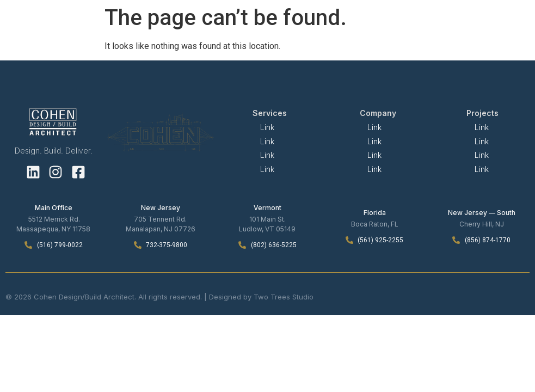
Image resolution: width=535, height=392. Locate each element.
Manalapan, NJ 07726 (161, 229)
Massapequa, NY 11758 (53, 229)
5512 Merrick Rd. (54, 219)
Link (267, 127)
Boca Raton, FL (375, 224)
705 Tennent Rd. (160, 219)
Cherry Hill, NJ (482, 224)
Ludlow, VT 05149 (267, 229)
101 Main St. (267, 219)
